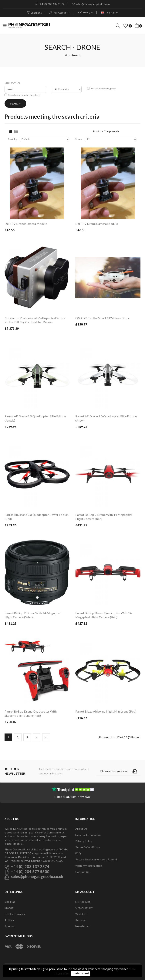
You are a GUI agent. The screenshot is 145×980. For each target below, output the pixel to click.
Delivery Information (88, 835)
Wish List (81, 914)
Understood (81, 974)
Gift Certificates (15, 914)
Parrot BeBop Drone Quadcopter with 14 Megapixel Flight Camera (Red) (103, 615)
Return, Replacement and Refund (96, 859)
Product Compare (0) (106, 131)
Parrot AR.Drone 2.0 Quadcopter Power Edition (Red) (37, 517)
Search (76, 55)
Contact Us (82, 872)
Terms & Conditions (88, 847)
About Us (81, 829)
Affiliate (10, 920)
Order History (84, 908)
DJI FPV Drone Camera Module (26, 224)
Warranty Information (89, 866)
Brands (9, 908)
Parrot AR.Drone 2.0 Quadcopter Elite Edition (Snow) (106, 418)
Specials (10, 926)
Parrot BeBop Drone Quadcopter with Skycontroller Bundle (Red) (31, 713)
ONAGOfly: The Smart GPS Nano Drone (103, 318)
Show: (79, 139)
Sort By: (13, 139)
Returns (80, 920)
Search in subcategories (102, 89)
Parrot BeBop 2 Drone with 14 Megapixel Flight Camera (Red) (104, 517)
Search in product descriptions (23, 95)
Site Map (10, 902)
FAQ (78, 853)
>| (46, 737)
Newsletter (82, 926)
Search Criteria (13, 83)
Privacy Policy (84, 841)
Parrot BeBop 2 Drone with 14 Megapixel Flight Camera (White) (33, 615)
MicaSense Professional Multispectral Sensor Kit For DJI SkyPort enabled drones (35, 320)
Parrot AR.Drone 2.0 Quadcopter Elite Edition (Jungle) (35, 418)
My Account (83, 902)
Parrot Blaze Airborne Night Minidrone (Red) (106, 711)
